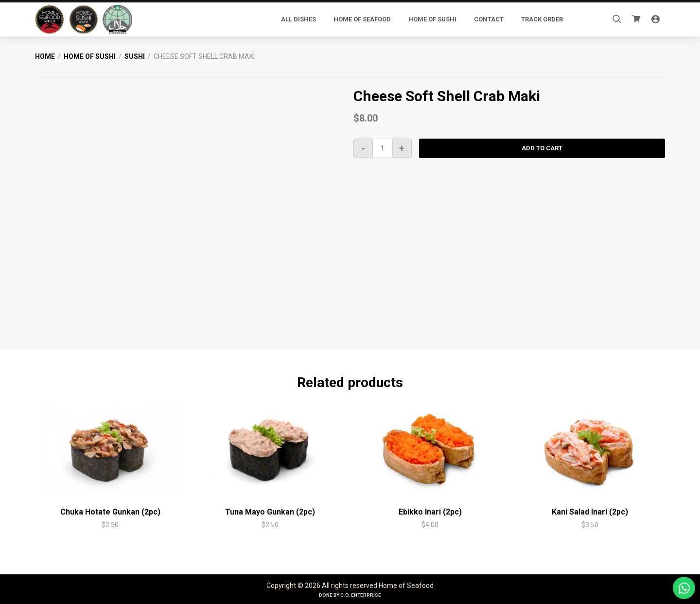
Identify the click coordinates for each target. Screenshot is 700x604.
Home (45, 56)
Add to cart (542, 148)
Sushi (135, 56)
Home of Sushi (90, 56)
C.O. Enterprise (361, 595)
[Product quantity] (383, 148)
